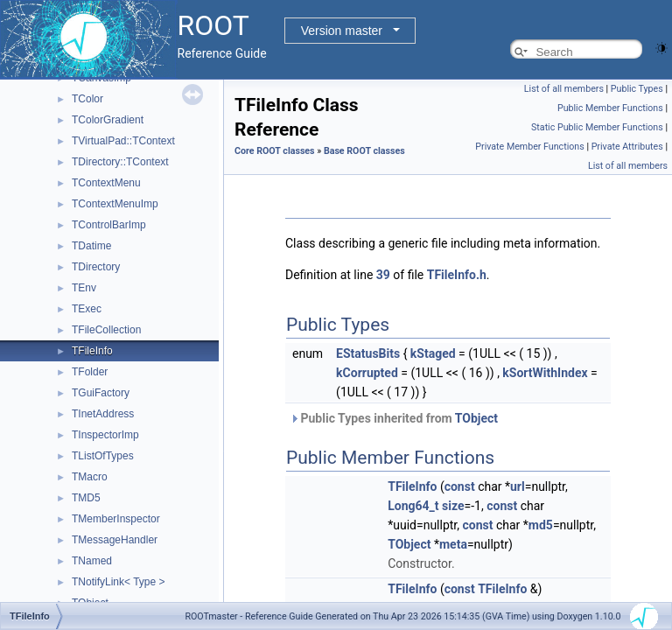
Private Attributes (627, 147)
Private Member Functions (529, 147)
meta (453, 544)
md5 (541, 525)
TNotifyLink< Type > (119, 582)
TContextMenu (106, 183)
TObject (476, 418)
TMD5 (86, 498)
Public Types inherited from (394, 418)
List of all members (564, 89)
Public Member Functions (610, 108)
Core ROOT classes (275, 151)
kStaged (433, 353)
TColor (87, 99)
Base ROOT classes (364, 151)
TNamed (92, 561)
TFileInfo (92, 351)
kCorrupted (367, 373)
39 (383, 275)
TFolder (90, 372)
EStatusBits (368, 353)
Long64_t (413, 506)
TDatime (91, 246)
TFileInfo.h (457, 275)
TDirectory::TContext (120, 162)
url (518, 486)
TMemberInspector (116, 519)
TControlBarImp (109, 225)
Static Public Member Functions (597, 127)
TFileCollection (106, 330)
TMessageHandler (115, 540)
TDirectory (96, 267)
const (460, 486)
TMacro (90, 477)
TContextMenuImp (115, 204)
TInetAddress (103, 414)
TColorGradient (108, 120)
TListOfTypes (103, 456)
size (453, 506)
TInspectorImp (105, 435)
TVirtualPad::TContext (123, 141)
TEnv (84, 288)
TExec (87, 309)
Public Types (637, 89)
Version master (342, 31)
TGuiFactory (101, 393)
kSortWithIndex (545, 373)
